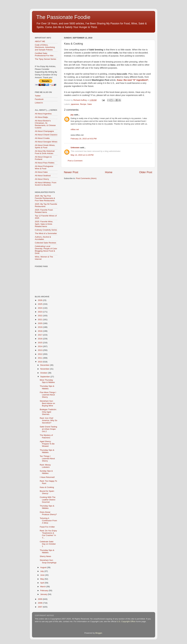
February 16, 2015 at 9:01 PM (84, 139)
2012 (40, 354)
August (44, 567)
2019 (40, 327)
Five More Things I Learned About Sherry (48, 395)
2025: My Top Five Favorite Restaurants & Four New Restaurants (45, 198)
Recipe (83, 104)
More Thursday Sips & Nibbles (47, 381)
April (43, 583)
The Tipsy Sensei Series (46, 59)
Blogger (99, 633)
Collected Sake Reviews (46, 243)
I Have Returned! (47, 477)
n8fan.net (75, 129)
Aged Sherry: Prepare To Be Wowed (47, 444)
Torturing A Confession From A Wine (48, 521)
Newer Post (71, 172)
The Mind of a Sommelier (46, 233)
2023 (40, 312)
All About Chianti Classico (46, 135)
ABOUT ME (40, 41)
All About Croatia (42, 138)
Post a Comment (75, 161)
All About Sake (41, 172)
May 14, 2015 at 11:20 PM (82, 155)
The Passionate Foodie (63, 17)
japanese (75, 104)
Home (109, 172)
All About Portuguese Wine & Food (44, 167)
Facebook (39, 99)
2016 (40, 339)
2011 (40, 358)
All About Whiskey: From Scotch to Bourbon (46, 184)
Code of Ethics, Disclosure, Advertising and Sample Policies (45, 47)
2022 (40, 316)
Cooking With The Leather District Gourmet (48, 500)
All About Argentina (43, 114)
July (42, 571)
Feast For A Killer (47, 527)
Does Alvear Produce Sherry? (48, 513)
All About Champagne (44, 131)
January (44, 594)
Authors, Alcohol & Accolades (43, 238)
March (43, 587)
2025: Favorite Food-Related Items (44, 211)
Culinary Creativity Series (46, 230)
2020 (40, 323)
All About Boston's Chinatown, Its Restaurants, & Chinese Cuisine (45, 124)
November (45, 369)
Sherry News (45, 556)
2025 (40, 304)
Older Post (146, 172)
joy (72, 115)
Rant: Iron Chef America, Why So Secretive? (48, 420)
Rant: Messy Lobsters (45, 466)
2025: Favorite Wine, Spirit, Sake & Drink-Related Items (44, 224)
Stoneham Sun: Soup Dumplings (48, 561)
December (45, 365)
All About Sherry (42, 179)
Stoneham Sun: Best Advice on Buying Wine (47, 403)
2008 (40, 603)
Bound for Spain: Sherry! (47, 492)
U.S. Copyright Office (126, 621)
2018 (40, 331)
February (45, 590)
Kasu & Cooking (47, 487)
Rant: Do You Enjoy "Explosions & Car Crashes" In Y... (48, 534)
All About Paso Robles (45, 163)
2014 (40, 346)
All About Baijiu (41, 117)
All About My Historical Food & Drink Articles (45, 152)
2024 (40, 308)
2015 (40, 343)
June (43, 575)
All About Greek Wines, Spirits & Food (45, 146)
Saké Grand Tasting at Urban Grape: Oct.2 (48, 429)
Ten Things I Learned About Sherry (47, 459)
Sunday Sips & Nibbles (46, 472)
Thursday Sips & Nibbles (47, 387)
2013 (40, 350)
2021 (40, 320)
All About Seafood (43, 176)
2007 (40, 607)
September (45, 377)
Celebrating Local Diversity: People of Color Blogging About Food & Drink (46, 250)
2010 (40, 362)
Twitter (38, 96)
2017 (40, 335)
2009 (40, 599)
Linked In (39, 103)
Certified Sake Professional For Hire (44, 54)
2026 (40, 300)
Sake (90, 104)
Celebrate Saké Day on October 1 (48, 544)
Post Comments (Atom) (86, 178)
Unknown (75, 148)
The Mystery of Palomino (46, 436)
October (44, 373)
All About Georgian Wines (46, 142)
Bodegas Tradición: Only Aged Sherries (48, 412)
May (42, 579)
